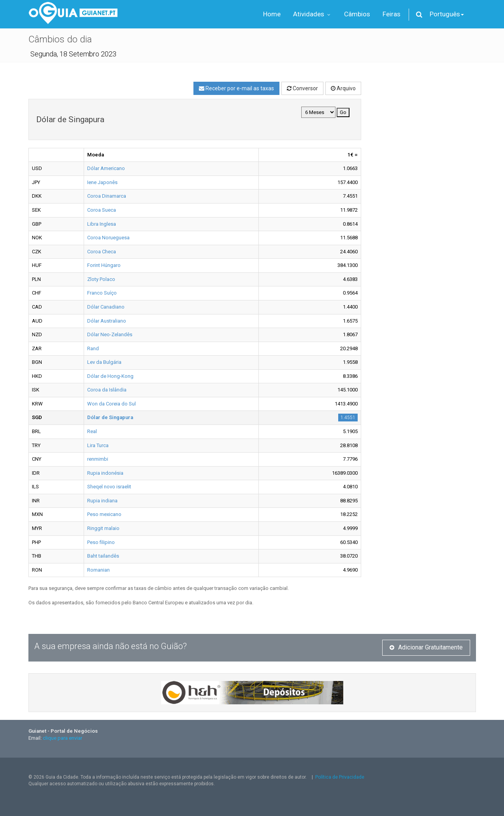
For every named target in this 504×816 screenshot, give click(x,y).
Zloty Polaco (101, 279)
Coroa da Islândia (107, 390)
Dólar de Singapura (110, 417)
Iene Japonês (102, 182)
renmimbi (98, 459)
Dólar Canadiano (106, 307)
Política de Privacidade (340, 777)
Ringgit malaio (103, 528)
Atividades (312, 14)
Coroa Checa (102, 252)
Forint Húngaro (104, 265)
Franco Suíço (102, 293)
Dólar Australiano (107, 321)
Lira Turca (98, 445)
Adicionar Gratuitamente (426, 647)
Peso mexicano (104, 514)
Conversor (302, 88)
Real (92, 431)
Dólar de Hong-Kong (110, 376)
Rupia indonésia (105, 473)
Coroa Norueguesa (108, 238)
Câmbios (357, 14)
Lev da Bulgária (104, 362)
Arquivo (343, 88)
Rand (93, 348)
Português (447, 14)
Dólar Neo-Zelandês (110, 334)
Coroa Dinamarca (107, 196)
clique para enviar (62, 738)
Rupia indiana (102, 501)
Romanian (98, 570)
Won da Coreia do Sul (112, 404)
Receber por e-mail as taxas (236, 88)
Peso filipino (101, 542)
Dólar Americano (106, 168)
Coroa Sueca (102, 210)
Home (272, 14)
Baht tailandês (103, 556)
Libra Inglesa (102, 224)
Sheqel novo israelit (109, 487)
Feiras (392, 14)
